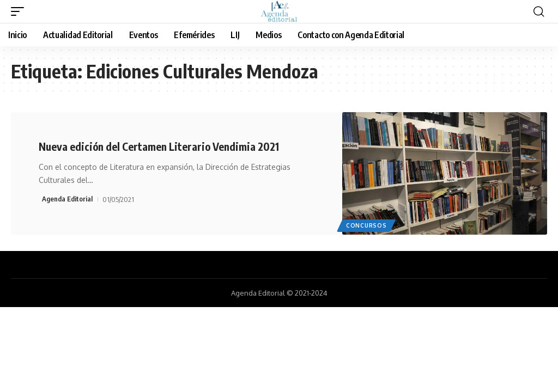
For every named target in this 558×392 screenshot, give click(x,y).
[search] (539, 11)
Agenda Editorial (67, 199)
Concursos (366, 225)
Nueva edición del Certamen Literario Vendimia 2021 (161, 146)
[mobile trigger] (20, 11)
